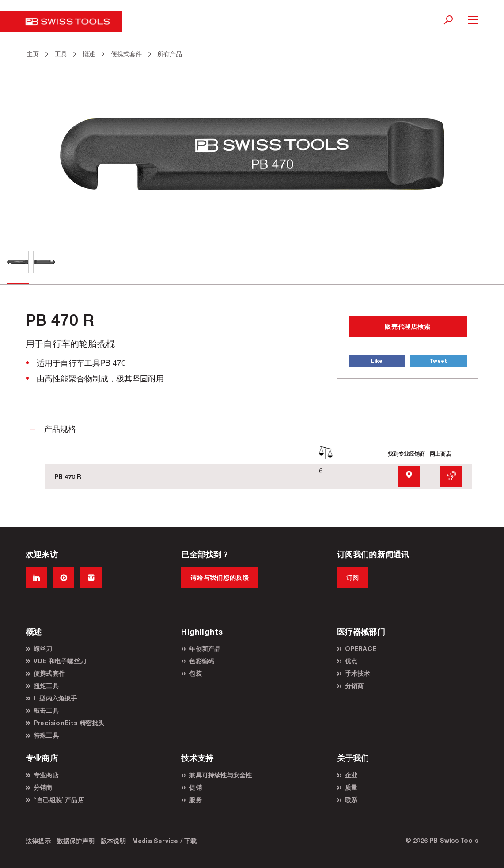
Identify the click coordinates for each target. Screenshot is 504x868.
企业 (351, 775)
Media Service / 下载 (165, 841)
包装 (195, 673)
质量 (351, 787)
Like (377, 361)
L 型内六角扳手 (55, 698)
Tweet (438, 361)
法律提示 (38, 841)
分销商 (354, 686)
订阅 (353, 577)
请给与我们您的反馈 (220, 577)
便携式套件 (49, 673)
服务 (195, 800)
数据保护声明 (76, 841)
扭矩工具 (46, 686)
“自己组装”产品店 (59, 800)
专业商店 (46, 775)
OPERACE (361, 649)
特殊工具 (46, 735)
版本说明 (113, 841)
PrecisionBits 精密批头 (69, 723)
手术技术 (358, 673)
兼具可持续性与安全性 (220, 775)
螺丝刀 (43, 649)
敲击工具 (46, 710)
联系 (351, 800)
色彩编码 (202, 661)
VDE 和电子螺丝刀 (60, 661)
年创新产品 (205, 649)
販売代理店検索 (407, 326)
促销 (195, 787)
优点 (351, 661)
